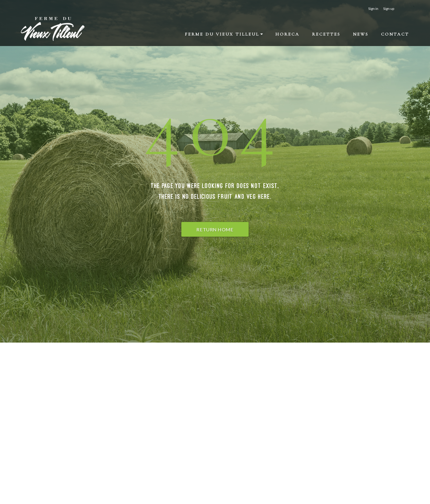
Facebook (264, 419)
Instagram (264, 426)
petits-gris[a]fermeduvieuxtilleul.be (288, 412)
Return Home (215, 229)
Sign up (389, 9)
